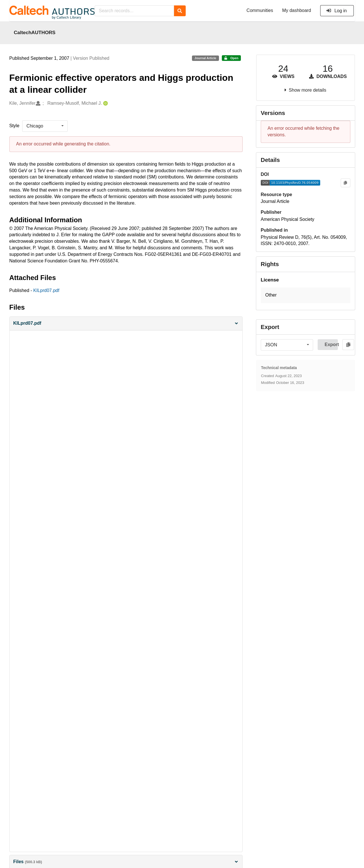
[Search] (180, 11)
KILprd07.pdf (46, 290)
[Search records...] (134, 11)
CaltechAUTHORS (35, 32)
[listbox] (45, 126)
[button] (126, 323)
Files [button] (126, 862)
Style (15, 126)
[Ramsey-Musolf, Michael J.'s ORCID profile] (105, 103)
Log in (337, 11)
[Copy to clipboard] (345, 183)
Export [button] (331, 344)
